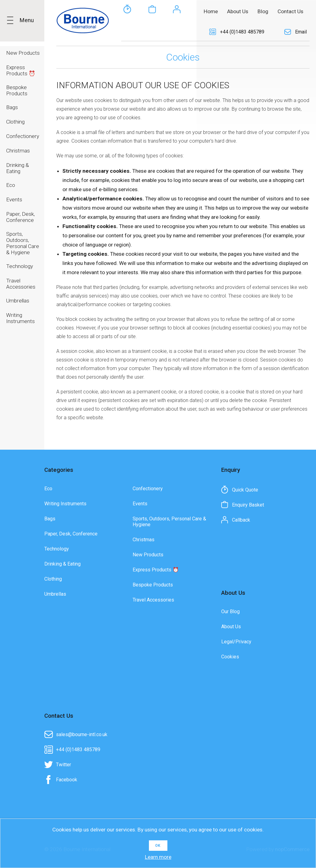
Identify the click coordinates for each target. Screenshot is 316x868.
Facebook (67, 780)
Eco (48, 489)
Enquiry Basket (152, 32)
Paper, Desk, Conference (71, 534)
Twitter (64, 765)
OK (158, 846)
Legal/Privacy (236, 642)
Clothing (53, 579)
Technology (57, 549)
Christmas (144, 540)
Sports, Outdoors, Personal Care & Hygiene (169, 522)
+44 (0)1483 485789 (242, 32)
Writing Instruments (65, 504)
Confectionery (148, 489)
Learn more (158, 857)
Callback (177, 32)
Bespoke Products (153, 585)
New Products (148, 555)
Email (301, 32)
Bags (50, 519)
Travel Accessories (153, 600)
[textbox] (155, 11)
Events (140, 504)
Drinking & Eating (62, 564)
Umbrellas (55, 594)
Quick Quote (127, 32)
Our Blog (230, 612)
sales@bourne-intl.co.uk (82, 735)
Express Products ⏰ (156, 570)
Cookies (230, 657)
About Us (231, 627)
